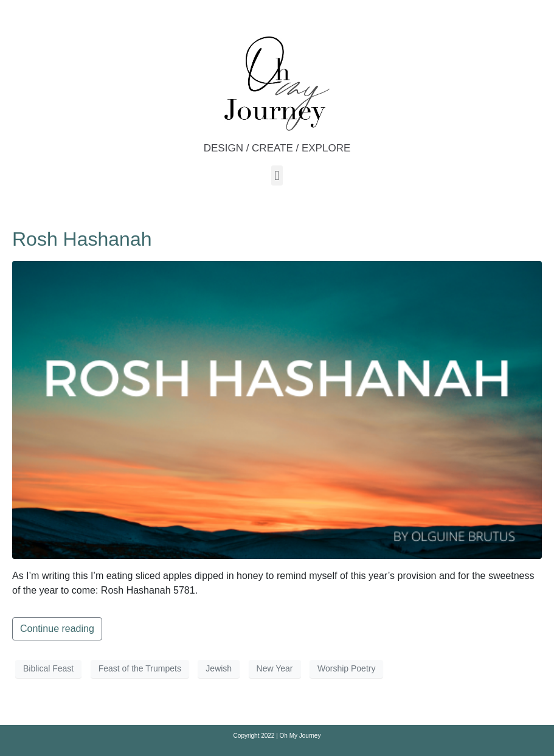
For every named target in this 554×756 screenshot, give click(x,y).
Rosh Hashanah (82, 239)
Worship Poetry (346, 668)
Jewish (219, 668)
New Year (275, 668)
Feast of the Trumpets (140, 668)
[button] (277, 175)
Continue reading (57, 629)
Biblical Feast (48, 668)
